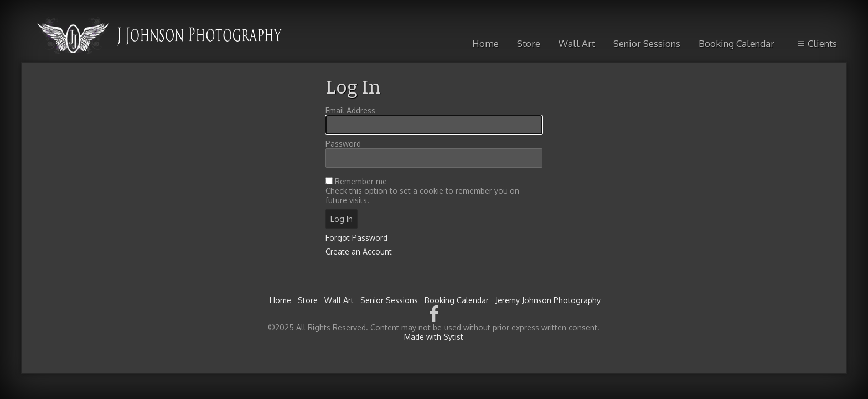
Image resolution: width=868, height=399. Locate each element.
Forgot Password (356, 238)
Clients (816, 43)
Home (485, 43)
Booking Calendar (737, 43)
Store (529, 43)
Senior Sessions (647, 43)
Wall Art (577, 43)
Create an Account (359, 252)
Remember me (361, 181)
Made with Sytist (434, 337)
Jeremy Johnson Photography (548, 300)
